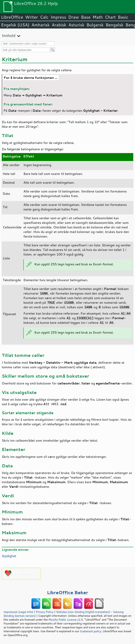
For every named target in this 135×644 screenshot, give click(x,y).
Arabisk (59, 25)
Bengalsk (115, 25)
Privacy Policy (45, 612)
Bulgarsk (95, 25)
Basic (123, 17)
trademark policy (91, 631)
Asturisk (76, 25)
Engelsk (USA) (15, 25)
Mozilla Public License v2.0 (66, 620)
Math (98, 17)
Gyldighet (9, 556)
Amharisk (41, 25)
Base (86, 17)
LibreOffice (12, 17)
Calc (44, 17)
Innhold (9, 35)
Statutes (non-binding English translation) (83, 612)
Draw (73, 17)
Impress (58, 17)
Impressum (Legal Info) (18, 612)
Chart (110, 17)
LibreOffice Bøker (67, 592)
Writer (31, 17)
